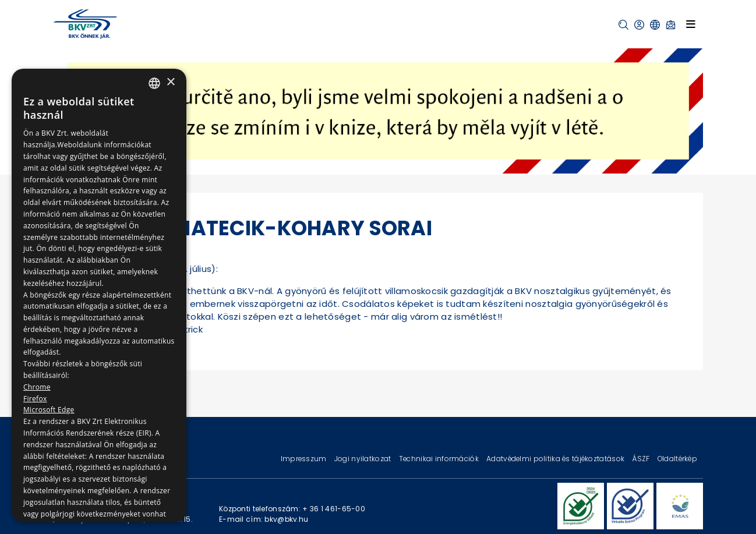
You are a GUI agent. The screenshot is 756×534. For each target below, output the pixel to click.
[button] (623, 25)
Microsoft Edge (49, 410)
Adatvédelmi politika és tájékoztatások (556, 459)
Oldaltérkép (677, 459)
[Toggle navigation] (691, 24)
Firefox (35, 399)
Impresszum (305, 459)
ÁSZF (642, 459)
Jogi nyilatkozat (364, 459)
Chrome (37, 387)
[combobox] (154, 83)
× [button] (170, 82)
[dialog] (99, 296)
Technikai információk (440, 459)
